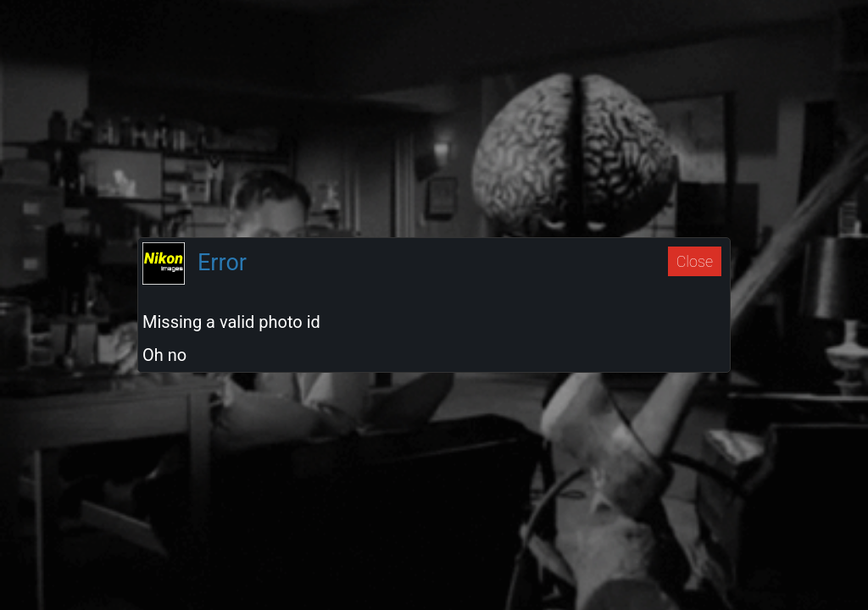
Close (695, 261)
